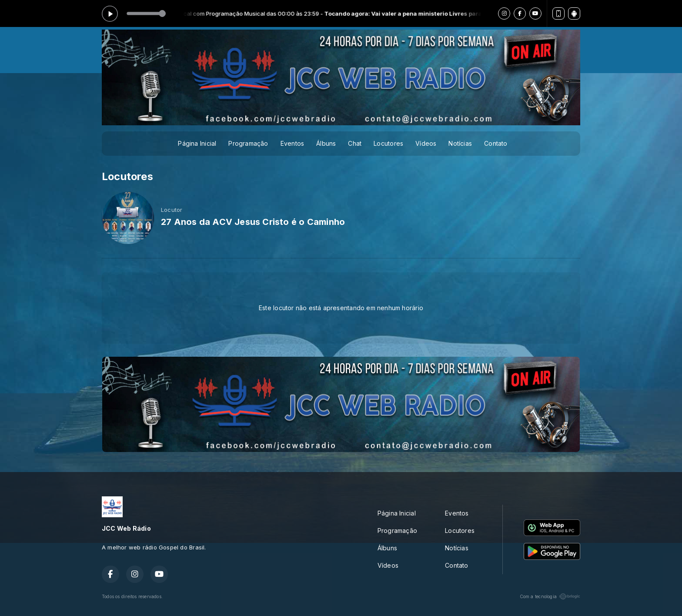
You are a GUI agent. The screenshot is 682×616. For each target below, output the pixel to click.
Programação (248, 143)
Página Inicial (197, 143)
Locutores (388, 143)
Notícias (460, 143)
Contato (496, 143)
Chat (355, 143)
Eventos (292, 143)
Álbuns (326, 143)
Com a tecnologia (550, 596)
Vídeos (426, 143)
